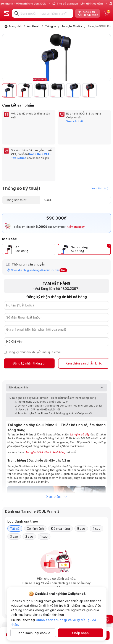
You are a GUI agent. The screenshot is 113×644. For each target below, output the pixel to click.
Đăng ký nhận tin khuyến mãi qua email (35, 313)
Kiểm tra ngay (76, 188)
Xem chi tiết (75, 121)
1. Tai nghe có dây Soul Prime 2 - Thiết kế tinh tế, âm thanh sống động (53, 359)
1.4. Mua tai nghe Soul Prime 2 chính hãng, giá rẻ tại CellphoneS (53, 375)
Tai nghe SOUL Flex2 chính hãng (45, 413)
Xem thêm (56, 458)
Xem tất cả (100, 150)
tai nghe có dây (80, 396)
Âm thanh (33, 26)
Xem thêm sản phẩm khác (84, 324)
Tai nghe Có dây (72, 26)
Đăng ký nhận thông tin (29, 324)
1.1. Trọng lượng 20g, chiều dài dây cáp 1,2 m (41, 363)
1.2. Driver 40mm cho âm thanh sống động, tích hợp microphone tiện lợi (58, 367)
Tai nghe (50, 26)
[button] (105, 90)
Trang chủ (15, 26)
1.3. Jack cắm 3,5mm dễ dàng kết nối (37, 371)
